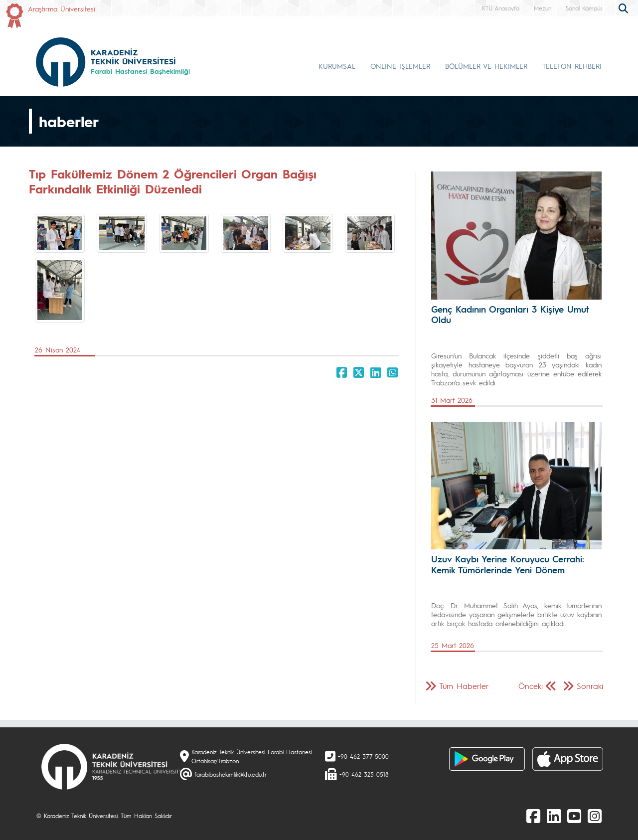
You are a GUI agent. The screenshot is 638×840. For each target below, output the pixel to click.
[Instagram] (595, 816)
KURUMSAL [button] (337, 66)
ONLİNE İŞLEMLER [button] (400, 66)
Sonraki (590, 686)
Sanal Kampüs (584, 8)
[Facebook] (533, 816)
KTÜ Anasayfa (501, 8)
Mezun (543, 8)
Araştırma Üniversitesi (62, 8)
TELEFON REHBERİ (572, 66)
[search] (625, 7)
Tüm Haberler (464, 686)
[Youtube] (574, 816)
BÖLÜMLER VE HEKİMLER (486, 66)
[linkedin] (554, 816)
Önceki (531, 686)
